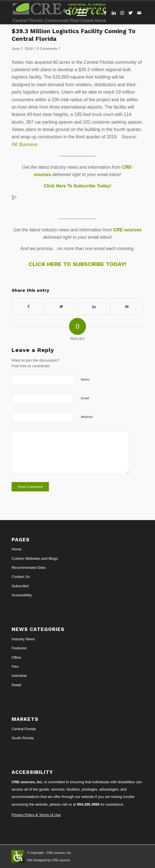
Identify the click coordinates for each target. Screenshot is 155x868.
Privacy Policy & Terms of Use (36, 815)
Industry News (23, 639)
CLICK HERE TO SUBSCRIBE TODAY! (77, 264)
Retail (16, 685)
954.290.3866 (88, 804)
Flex (15, 667)
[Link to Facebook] (105, 13)
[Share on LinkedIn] (94, 307)
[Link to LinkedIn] (114, 13)
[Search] (65, 13)
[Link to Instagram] (122, 13)
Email (85, 398)
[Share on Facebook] (28, 307)
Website (87, 417)
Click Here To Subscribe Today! (78, 186)
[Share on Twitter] (61, 307)
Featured (19, 648)
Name (85, 379)
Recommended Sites (29, 568)
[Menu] (79, 13)
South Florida (22, 738)
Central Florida (24, 729)
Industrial (19, 676)
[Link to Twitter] (131, 13)
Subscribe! (20, 586)
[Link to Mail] (139, 13)
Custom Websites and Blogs (35, 558)
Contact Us (21, 577)
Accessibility (22, 595)
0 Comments (47, 49)
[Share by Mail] (127, 307)
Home (17, 549)
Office (16, 657)
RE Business (25, 144)
